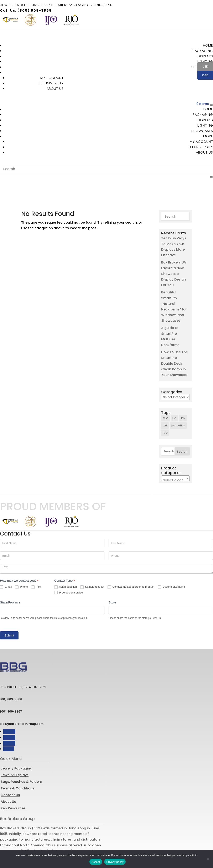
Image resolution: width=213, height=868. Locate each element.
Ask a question (66, 568)
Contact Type (64, 561)
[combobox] (175, 459)
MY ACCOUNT (52, 78)
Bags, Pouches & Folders (21, 762)
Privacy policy (115, 862)
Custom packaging (171, 568)
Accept (96, 862)
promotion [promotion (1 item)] (178, 406)
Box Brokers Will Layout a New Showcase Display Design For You (174, 254)
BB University (52, 83)
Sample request (92, 568)
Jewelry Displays (15, 756)
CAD (203, 76)
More (208, 136)
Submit (9, 616)
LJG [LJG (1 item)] (165, 406)
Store (112, 583)
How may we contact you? (19, 561)
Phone (22, 568)
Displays (205, 56)
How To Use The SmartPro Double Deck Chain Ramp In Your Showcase (175, 344)
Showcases (202, 131)
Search (182, 432)
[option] (10, 20)
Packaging (203, 51)
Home (208, 45)
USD (203, 67)
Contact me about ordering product (131, 568)
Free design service (69, 573)
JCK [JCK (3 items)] (183, 399)
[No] (208, 859)
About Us (55, 89)
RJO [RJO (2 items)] (165, 413)
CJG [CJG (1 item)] (166, 399)
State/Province (10, 583)
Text (36, 568)
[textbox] (175, 461)
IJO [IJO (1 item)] (174, 399)
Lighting (205, 62)
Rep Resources (13, 789)
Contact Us (10, 776)
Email (6, 568)
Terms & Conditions (17, 769)
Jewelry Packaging (16, 749)
